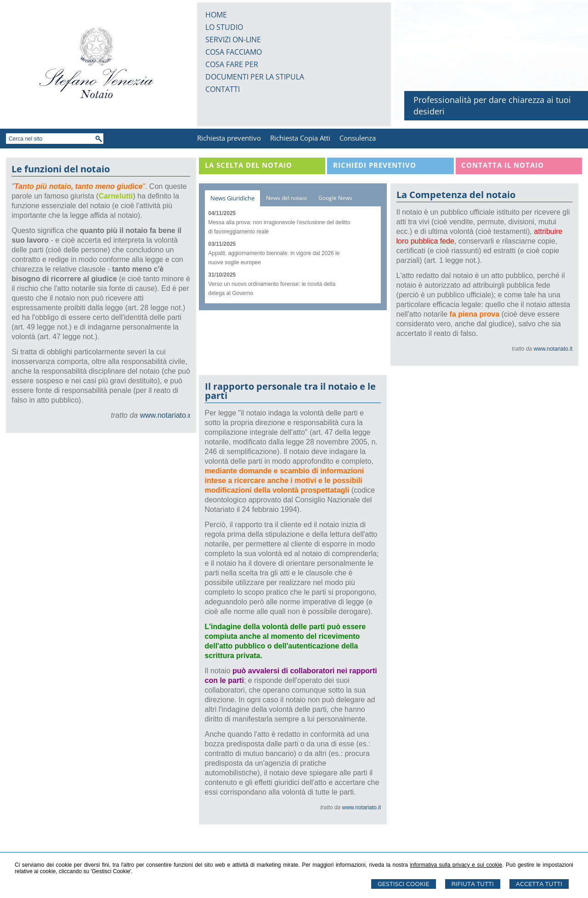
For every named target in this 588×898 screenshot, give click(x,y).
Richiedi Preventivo (375, 165)
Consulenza (358, 138)
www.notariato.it (553, 349)
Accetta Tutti (539, 884)
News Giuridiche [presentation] (232, 198)
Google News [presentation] (335, 198)
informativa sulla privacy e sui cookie (456, 865)
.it (165, 416)
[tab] (232, 198)
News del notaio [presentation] (286, 198)
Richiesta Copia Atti (300, 138)
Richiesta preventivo (229, 138)
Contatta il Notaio (503, 165)
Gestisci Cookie (404, 884)
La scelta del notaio (249, 165)
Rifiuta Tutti (473, 884)
